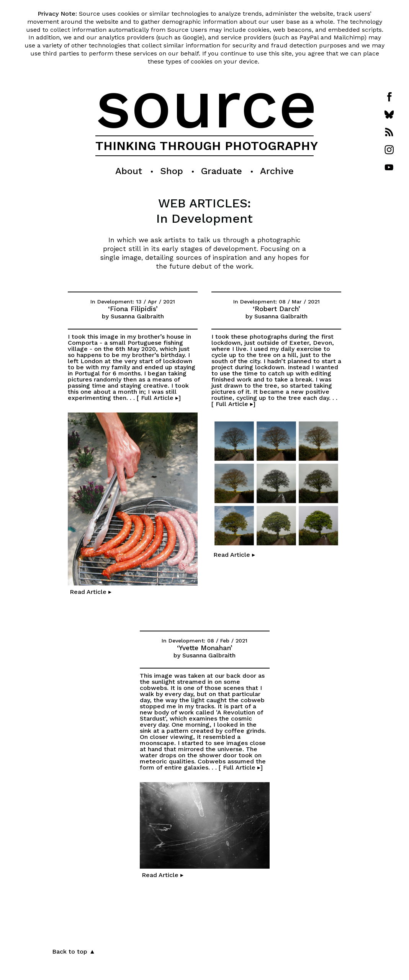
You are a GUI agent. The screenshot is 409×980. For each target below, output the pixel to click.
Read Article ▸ (90, 592)
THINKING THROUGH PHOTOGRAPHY (207, 146)
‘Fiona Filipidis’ (133, 309)
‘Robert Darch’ (276, 309)
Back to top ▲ (74, 951)
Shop (172, 171)
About (129, 171)
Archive (277, 171)
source (206, 104)
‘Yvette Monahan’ (204, 648)
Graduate (222, 171)
